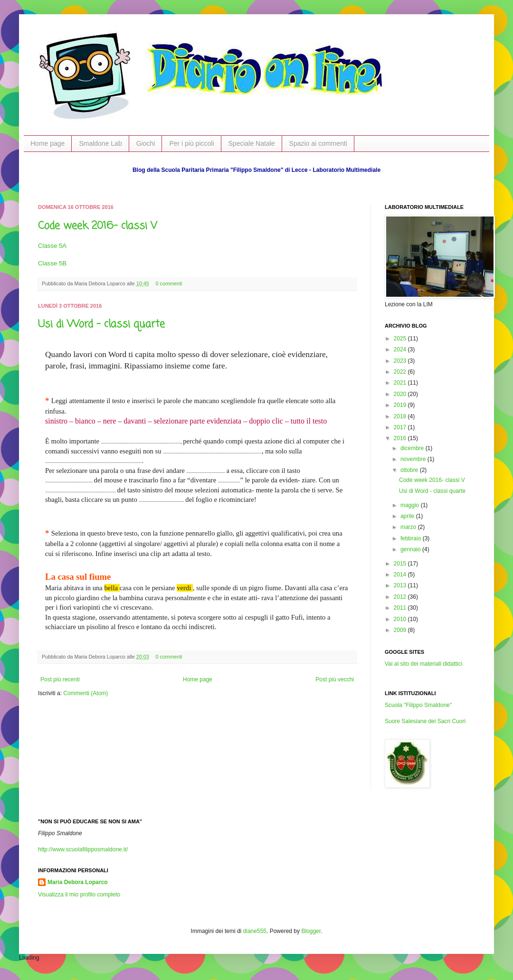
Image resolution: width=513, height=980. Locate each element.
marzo (409, 527)
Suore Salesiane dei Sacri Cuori (425, 721)
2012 (401, 597)
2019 (401, 405)
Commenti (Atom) (85, 693)
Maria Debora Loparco (78, 882)
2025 (401, 339)
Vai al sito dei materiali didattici (423, 664)
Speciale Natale (252, 143)
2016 (401, 438)
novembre (414, 459)
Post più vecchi (335, 679)
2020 (401, 394)
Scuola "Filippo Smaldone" (418, 705)
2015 (401, 564)
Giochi (146, 143)
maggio (411, 505)
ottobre (410, 470)
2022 (401, 372)
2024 (401, 349)
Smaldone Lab (100, 143)
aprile (408, 516)
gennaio (411, 549)
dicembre (413, 448)
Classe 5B (52, 263)
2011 (401, 608)
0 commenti (169, 283)
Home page (47, 143)
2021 (401, 383)
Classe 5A (52, 246)
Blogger (311, 931)
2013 (401, 585)
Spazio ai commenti (318, 143)
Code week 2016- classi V (98, 226)
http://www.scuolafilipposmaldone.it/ (83, 849)
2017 (401, 427)
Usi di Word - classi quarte (101, 324)
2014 (401, 575)
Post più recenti (60, 679)
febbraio (412, 538)
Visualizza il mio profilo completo (79, 895)
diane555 (255, 931)
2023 (401, 361)
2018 (401, 416)
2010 (401, 619)
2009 (401, 630)
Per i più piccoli (191, 143)
